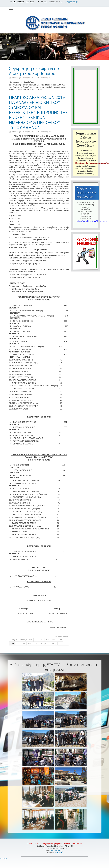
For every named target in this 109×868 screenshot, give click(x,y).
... (36, 640)
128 (36, 643)
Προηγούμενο (26, 640)
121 (48, 640)
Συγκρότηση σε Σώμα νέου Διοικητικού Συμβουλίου (34, 71)
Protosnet (58, 853)
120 (41, 640)
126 (23, 643)
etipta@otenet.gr (71, 2)
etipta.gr (3, 858)
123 (60, 640)
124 (12, 643)
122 (54, 640)
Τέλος (54, 643)
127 (30, 643)
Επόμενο (44, 643)
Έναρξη (14, 640)
